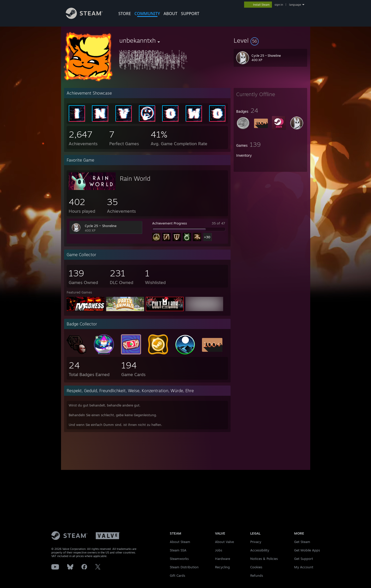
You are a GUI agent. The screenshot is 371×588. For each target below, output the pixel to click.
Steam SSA (178, 550)
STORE (125, 14)
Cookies (256, 567)
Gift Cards (177, 575)
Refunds (257, 575)
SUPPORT (190, 14)
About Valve (224, 542)
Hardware (223, 559)
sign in (279, 5)
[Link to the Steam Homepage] (88, 18)
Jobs (219, 550)
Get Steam (302, 542)
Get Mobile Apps (307, 550)
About (171, 14)
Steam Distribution (184, 567)
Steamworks (179, 559)
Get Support (304, 559)
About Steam (180, 542)
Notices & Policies (264, 559)
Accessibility (260, 550)
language (295, 5)
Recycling (222, 567)
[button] (270, 40)
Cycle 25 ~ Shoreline (101, 226)
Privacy (256, 542)
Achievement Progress (170, 223)
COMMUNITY (147, 14)
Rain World (135, 178)
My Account (304, 567)
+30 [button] (207, 237)
